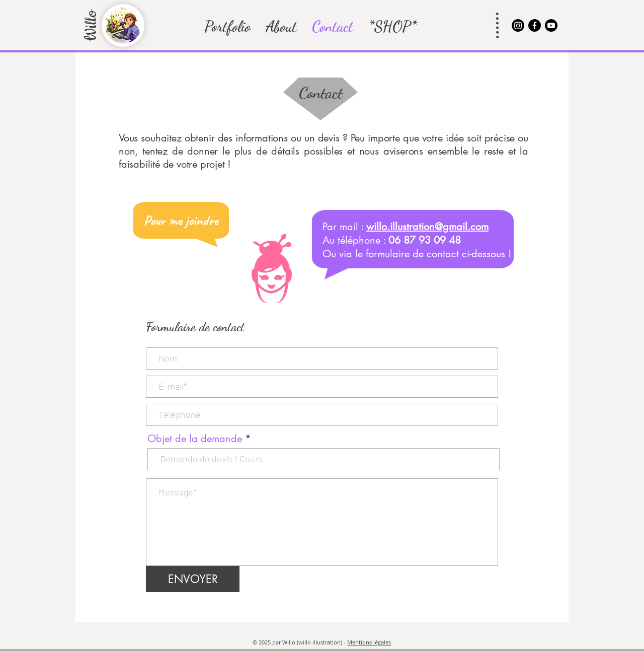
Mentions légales (369, 642)
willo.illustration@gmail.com (427, 227)
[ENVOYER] (193, 579)
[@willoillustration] (518, 25)
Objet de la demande (195, 439)
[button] (227, 26)
